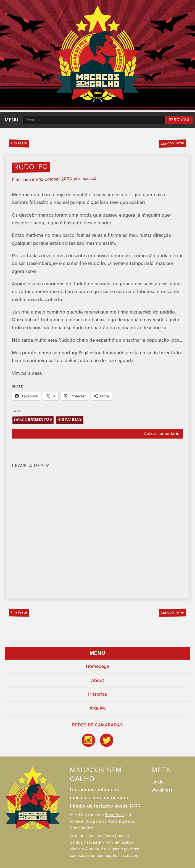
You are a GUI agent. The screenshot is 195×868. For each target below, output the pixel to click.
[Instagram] (88, 740)
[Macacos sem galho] (33, 798)
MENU (11, 120)
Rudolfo (31, 167)
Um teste (19, 143)
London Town (172, 143)
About (98, 681)
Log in (157, 782)
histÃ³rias (69, 420)
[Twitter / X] (107, 740)
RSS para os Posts (101, 822)
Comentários (81, 828)
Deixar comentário (162, 434)
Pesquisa (179, 120)
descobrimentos (33, 420)
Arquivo (98, 708)
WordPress (115, 815)
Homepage (97, 667)
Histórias (97, 694)
